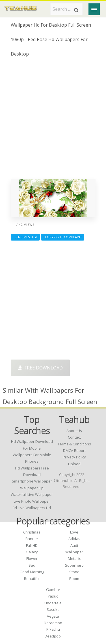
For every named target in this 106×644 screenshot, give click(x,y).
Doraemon (53, 623)
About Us (74, 431)
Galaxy (32, 552)
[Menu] (94, 9)
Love (74, 532)
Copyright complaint (63, 237)
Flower (32, 558)
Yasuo (53, 596)
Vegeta (53, 616)
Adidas (74, 539)
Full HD (32, 545)
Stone (74, 572)
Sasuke (53, 609)
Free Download (40, 368)
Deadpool (53, 636)
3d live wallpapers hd (32, 508)
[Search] (76, 10)
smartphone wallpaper (32, 481)
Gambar (53, 590)
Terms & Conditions (74, 444)
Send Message (25, 237)
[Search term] (66, 9)
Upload (74, 464)
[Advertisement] (53, 120)
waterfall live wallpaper (32, 494)
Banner (32, 539)
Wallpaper (74, 552)
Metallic (74, 558)
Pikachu (53, 629)
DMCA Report (74, 450)
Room (74, 579)
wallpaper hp (32, 488)
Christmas (32, 532)
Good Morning (32, 572)
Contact (74, 437)
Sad (32, 565)
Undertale (53, 603)
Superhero (74, 565)
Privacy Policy (74, 457)
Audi (74, 545)
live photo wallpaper (32, 501)
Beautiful (32, 579)
